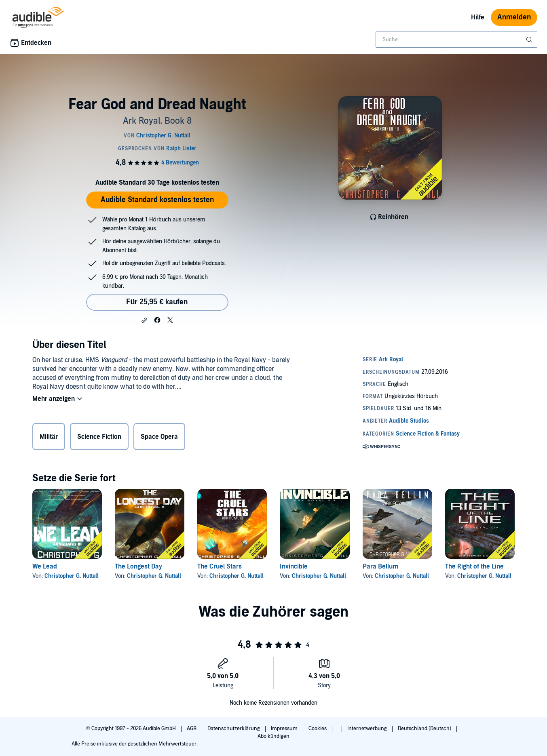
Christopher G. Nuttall (72, 576)
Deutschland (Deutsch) (425, 729)
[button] (144, 320)
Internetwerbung (368, 729)
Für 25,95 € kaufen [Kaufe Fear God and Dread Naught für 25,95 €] (157, 302)
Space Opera (159, 437)
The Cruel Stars (220, 566)
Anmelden (514, 17)
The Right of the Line (474, 566)
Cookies (318, 729)
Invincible (294, 566)
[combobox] (456, 40)
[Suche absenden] (530, 40)
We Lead (45, 566)
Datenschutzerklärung (234, 729)
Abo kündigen (273, 736)
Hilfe (478, 17)
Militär (49, 437)
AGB (192, 729)
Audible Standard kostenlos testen (157, 200)
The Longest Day (138, 566)
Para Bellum (380, 566)
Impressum (285, 729)
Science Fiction (99, 437)
